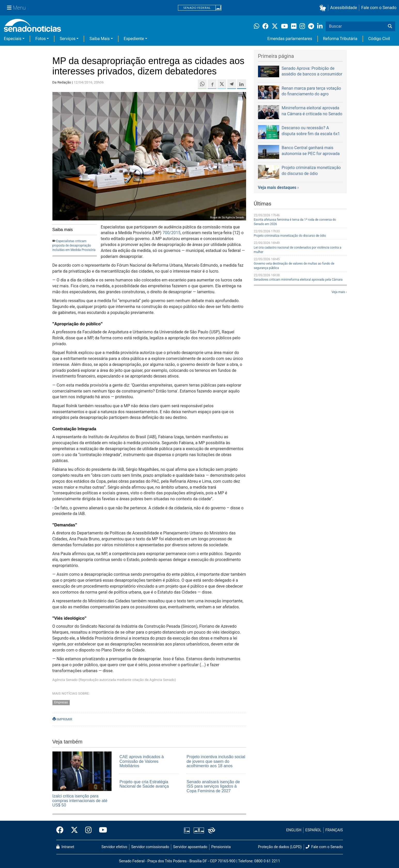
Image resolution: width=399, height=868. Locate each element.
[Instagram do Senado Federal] (88, 830)
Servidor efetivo (114, 847)
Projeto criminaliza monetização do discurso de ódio (290, 236)
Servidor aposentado (190, 847)
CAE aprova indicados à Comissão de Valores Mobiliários (142, 761)
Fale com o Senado (379, 8)
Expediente (134, 39)
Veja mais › (339, 292)
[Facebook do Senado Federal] (62, 830)
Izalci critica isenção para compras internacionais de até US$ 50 (80, 801)
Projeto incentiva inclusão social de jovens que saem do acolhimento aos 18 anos (216, 761)
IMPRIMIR (62, 719)
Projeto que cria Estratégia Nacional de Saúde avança (144, 784)
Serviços (68, 39)
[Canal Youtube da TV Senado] (101, 830)
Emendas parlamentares (290, 39)
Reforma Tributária (340, 39)
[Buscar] (390, 26)
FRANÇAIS (334, 830)
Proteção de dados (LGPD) (280, 847)
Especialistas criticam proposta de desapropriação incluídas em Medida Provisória (74, 245)
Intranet (65, 847)
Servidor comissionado (150, 847)
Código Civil (379, 39)
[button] (324, 8)
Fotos (41, 39)
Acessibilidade (344, 8)
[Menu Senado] (16, 8)
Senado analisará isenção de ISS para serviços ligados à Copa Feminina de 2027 (213, 786)
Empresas (61, 702)
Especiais (13, 39)
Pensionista (221, 847)
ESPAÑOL (313, 830)
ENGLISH (294, 830)
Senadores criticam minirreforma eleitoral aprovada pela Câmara (298, 280)
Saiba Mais (100, 39)
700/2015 (171, 233)
